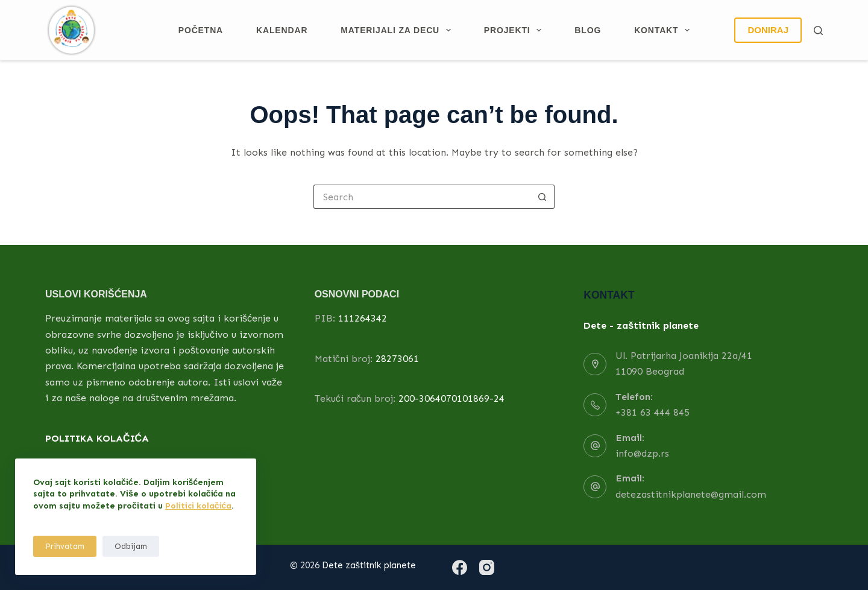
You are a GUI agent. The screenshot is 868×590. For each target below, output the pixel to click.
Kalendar (282, 30)
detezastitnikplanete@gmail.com (691, 494)
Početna (201, 30)
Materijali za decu (398, 30)
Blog (588, 30)
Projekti (515, 30)
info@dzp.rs (642, 453)
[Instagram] (487, 567)
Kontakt (664, 30)
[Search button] (542, 197)
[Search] (818, 30)
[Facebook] (460, 567)
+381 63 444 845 (653, 412)
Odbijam (131, 546)
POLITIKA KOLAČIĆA (97, 438)
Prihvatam (65, 546)
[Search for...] (422, 197)
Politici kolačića (199, 506)
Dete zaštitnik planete (369, 565)
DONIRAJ (768, 30)
